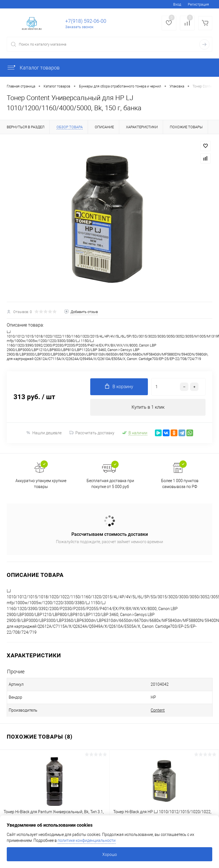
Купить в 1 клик (148, 407)
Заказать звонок (79, 27)
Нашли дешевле (44, 433)
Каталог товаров (33, 68)
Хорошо (110, 854)
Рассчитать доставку (92, 433)
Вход (177, 4)
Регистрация (198, 4)
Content (158, 710)
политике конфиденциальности (87, 840)
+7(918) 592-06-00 (86, 21)
